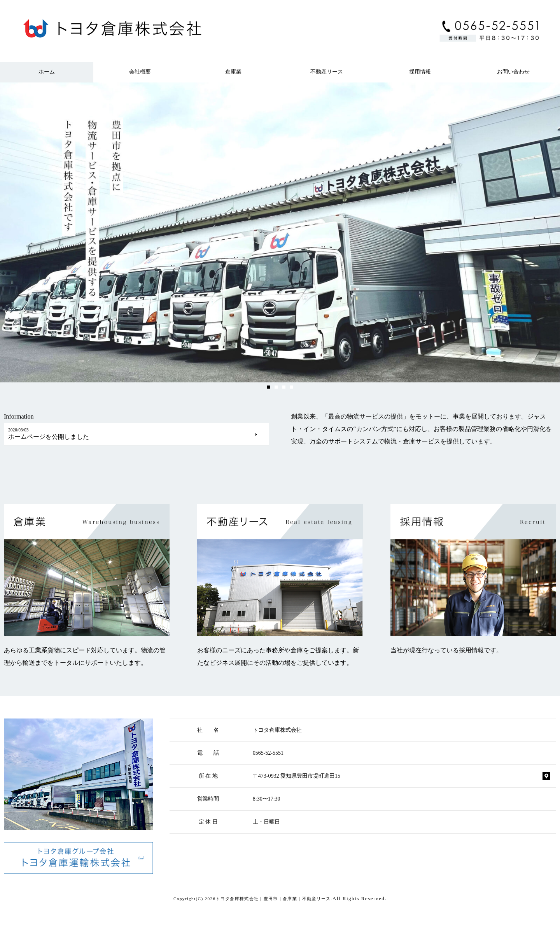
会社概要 (140, 72)
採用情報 (420, 72)
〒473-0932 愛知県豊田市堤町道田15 (297, 776)
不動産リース (327, 72)
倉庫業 (233, 72)
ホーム (47, 72)
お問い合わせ (513, 72)
